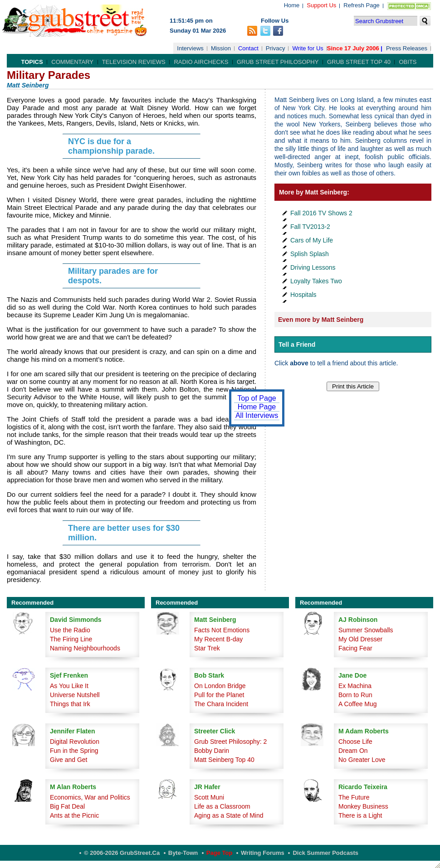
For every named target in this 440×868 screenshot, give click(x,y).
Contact (248, 48)
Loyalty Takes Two (316, 281)
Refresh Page (362, 5)
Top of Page (257, 398)
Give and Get (69, 760)
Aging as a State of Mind (229, 815)
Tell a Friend (297, 344)
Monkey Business (363, 806)
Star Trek (207, 648)
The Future (354, 797)
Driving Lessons (313, 267)
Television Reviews (134, 62)
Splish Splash (310, 254)
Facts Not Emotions (222, 630)
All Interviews (257, 415)
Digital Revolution (75, 742)
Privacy (276, 48)
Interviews (190, 48)
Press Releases (407, 48)
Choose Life (355, 742)
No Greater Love (362, 760)
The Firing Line (71, 639)
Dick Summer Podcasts (325, 853)
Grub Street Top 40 (359, 62)
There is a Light (360, 815)
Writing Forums (263, 853)
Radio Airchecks (201, 62)
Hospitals (303, 295)
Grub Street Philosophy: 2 (230, 742)
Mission (221, 48)
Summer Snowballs (366, 630)
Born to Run (355, 695)
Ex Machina (355, 686)
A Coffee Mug (358, 704)
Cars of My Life (312, 240)
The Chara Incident (221, 704)
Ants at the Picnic (74, 815)
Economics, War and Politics (90, 797)
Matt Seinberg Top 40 (224, 760)
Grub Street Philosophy (278, 62)
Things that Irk (70, 704)
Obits (408, 62)
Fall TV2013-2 (310, 227)
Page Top (220, 853)
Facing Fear (355, 648)
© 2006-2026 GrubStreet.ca (122, 853)
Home (292, 5)
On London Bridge (220, 686)
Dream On (353, 751)
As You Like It (69, 686)
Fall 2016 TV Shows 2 (321, 213)
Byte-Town (183, 853)
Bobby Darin (212, 751)
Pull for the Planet (219, 695)
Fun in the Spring (74, 751)
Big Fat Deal (67, 806)
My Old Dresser (360, 639)
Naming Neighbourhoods (85, 648)
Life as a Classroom (222, 806)
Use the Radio (70, 630)
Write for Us (308, 48)
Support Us (321, 5)
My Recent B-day (218, 639)
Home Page (257, 407)
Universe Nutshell (75, 695)
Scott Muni (209, 797)
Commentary (72, 62)
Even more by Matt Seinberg (321, 320)
